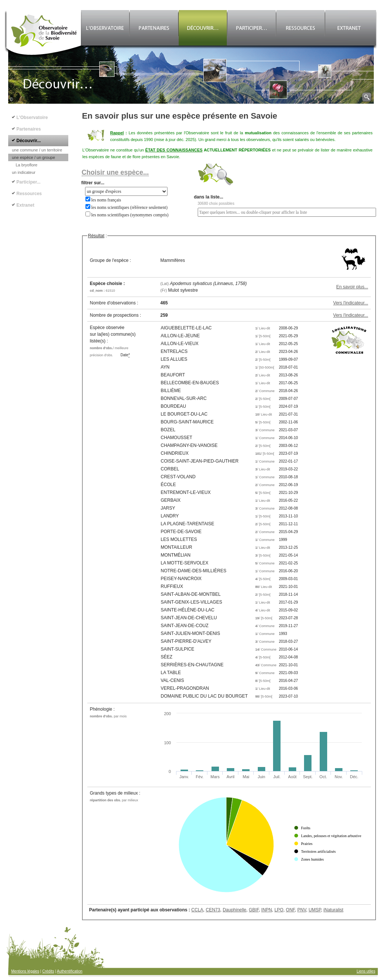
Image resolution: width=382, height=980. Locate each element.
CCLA (197, 910)
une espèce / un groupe (34, 157)
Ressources (29, 194)
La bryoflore (26, 165)
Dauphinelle (234, 910)
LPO (279, 910)
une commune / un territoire (37, 150)
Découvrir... (29, 141)
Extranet (25, 205)
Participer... (29, 182)
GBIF (254, 910)
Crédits (48, 971)
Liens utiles (366, 971)
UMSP (315, 910)
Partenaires (29, 129)
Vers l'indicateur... (351, 303)
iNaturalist (333, 910)
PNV (302, 910)
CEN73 (213, 910)
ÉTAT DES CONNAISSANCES (174, 150)
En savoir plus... (352, 287)
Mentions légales (25, 971)
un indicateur (24, 172)
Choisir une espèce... (115, 172)
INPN (267, 910)
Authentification (70, 971)
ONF (290, 910)
